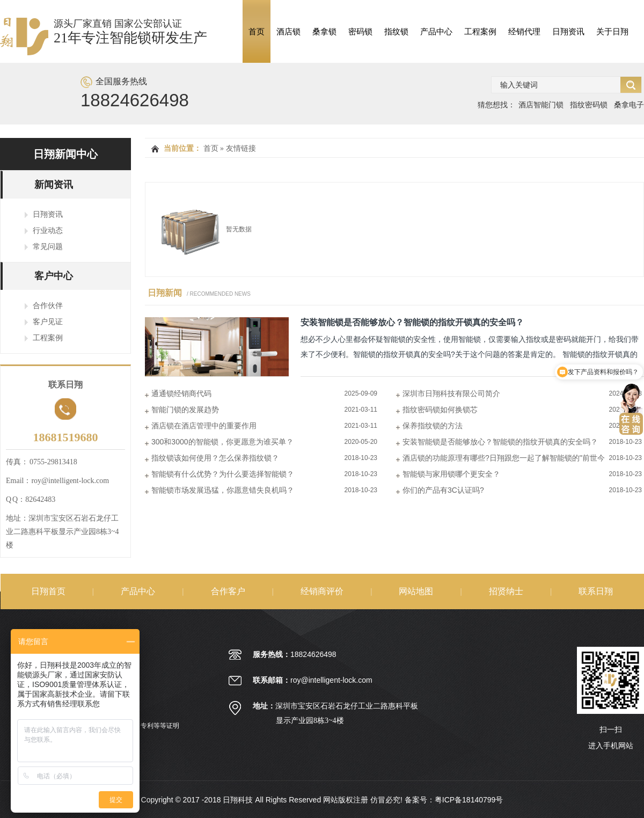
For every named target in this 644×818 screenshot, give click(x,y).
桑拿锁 (324, 31)
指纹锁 (396, 31)
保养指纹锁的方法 (433, 426)
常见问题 (48, 246)
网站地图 (416, 591)
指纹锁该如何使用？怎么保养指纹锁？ (215, 458)
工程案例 (480, 31)
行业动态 (48, 230)
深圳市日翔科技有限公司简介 (451, 393)
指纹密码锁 (589, 105)
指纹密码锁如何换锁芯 (440, 410)
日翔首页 (48, 591)
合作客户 (228, 591)
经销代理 (524, 31)
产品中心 (436, 31)
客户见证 (48, 322)
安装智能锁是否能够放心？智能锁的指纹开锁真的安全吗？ (412, 322)
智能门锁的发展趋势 (185, 410)
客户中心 (54, 276)
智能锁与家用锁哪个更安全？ (451, 474)
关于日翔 (612, 31)
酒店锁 (288, 31)
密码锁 (360, 31)
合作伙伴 (48, 305)
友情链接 (241, 148)
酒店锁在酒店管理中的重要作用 (204, 426)
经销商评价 (322, 591)
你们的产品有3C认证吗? (443, 490)
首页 (257, 31)
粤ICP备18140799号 (469, 800)
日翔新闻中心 (65, 154)
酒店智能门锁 (541, 105)
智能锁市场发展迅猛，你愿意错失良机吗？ (223, 490)
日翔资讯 (568, 31)
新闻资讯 (54, 185)
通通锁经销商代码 (181, 393)
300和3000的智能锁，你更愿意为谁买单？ (222, 442)
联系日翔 (596, 591)
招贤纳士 (506, 591)
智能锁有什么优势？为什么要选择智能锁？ (223, 474)
